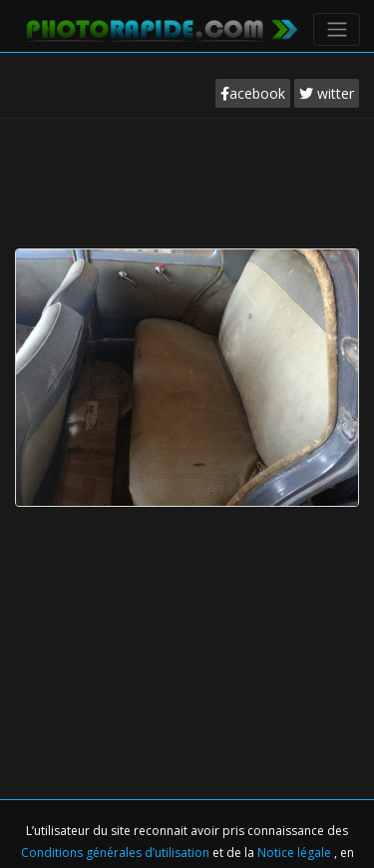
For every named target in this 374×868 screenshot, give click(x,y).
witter (327, 93)
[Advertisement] (187, 179)
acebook (253, 93)
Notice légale (296, 853)
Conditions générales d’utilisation (117, 853)
